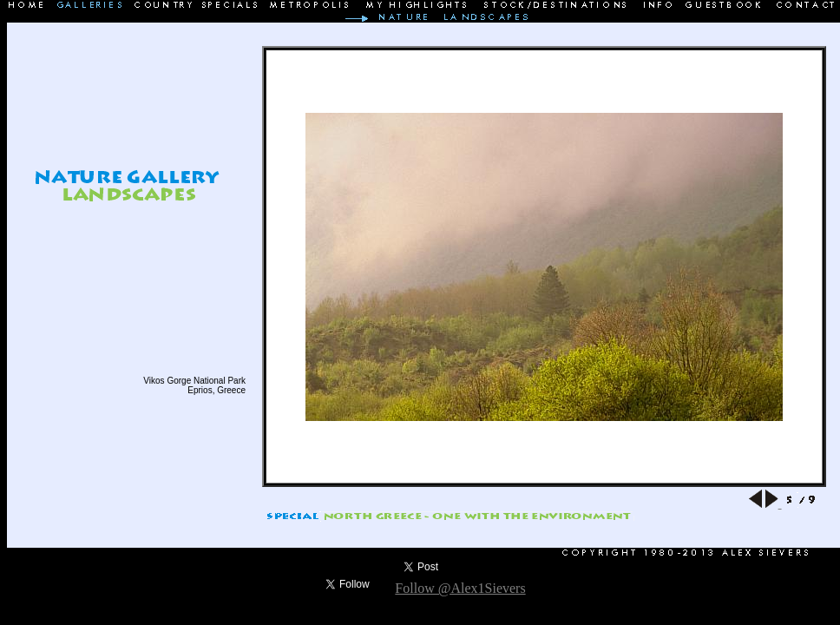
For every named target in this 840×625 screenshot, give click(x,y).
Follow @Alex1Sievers (460, 588)
